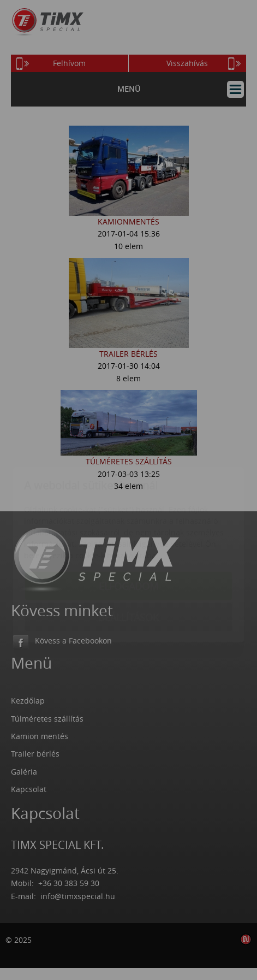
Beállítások (128, 553)
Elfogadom (128, 522)
